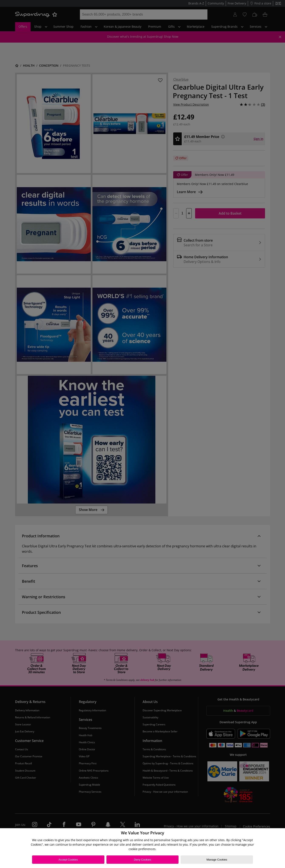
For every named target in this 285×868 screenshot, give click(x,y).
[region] (142, 848)
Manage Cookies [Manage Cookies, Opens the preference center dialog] (217, 860)
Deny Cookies (142, 860)
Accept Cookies (68, 860)
